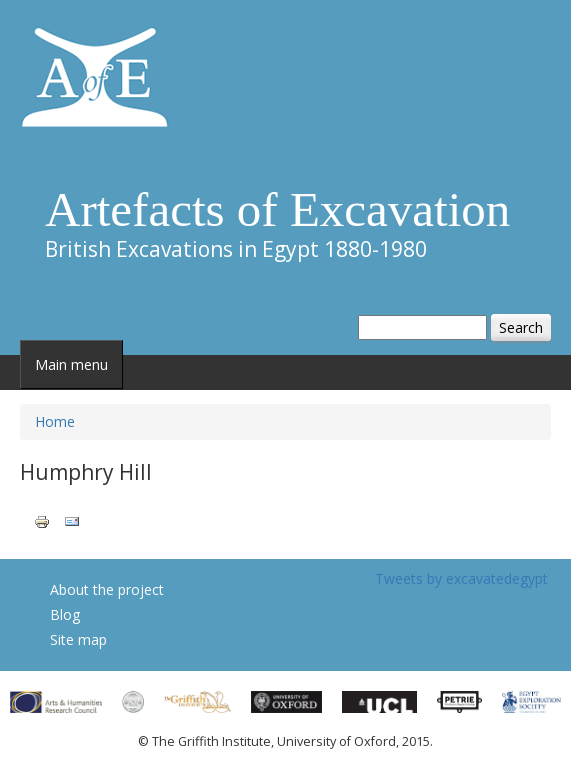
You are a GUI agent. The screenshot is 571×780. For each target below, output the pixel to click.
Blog (65, 614)
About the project (107, 589)
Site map (78, 639)
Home (55, 421)
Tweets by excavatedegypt (461, 578)
